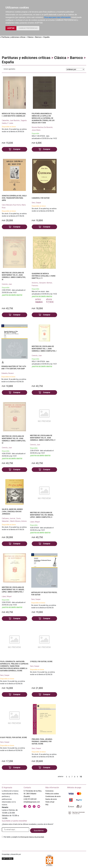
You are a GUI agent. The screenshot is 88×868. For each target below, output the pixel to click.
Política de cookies (52, 794)
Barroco (38, 37)
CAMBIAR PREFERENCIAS (28, 28)
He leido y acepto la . (24, 837)
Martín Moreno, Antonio (18, 521)
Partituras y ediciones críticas (13, 37)
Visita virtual (50, 802)
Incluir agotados (9, 69)
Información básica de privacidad (32, 837)
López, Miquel (35, 522)
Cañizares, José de (9, 518)
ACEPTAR (11, 28)
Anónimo (35, 283)
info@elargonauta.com (32, 802)
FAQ (47, 805)
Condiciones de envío (53, 796)
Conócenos (49, 791)
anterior (60, 776)
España (46, 37)
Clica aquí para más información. (57, 17)
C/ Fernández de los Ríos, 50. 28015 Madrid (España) (33, 794)
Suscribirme (39, 831)
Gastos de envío (51, 799)
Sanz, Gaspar (36, 203)
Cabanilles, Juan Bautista (11, 120)
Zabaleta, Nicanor (8, 373)
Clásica (30, 37)
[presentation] (19, 844)
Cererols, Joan (7, 284)
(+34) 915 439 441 (30, 799)
